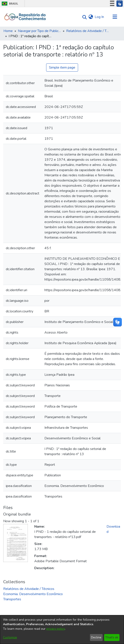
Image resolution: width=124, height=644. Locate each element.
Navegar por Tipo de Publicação (39, 31)
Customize (10, 637)
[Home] (25, 17)
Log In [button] (100, 17)
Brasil (9, 4)
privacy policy (56, 629)
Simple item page (62, 67)
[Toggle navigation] (115, 17)
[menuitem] (91, 17)
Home (8, 31)
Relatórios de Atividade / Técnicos (88, 31)
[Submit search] (83, 17)
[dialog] (62, 630)
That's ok (112, 637)
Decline (96, 637)
